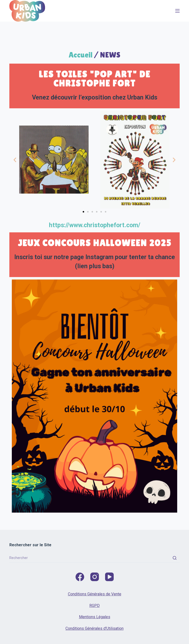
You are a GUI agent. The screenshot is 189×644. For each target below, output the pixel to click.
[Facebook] (80, 577)
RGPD (94, 606)
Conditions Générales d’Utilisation (94, 628)
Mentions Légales (95, 617)
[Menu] (177, 11)
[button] (15, 168)
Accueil (81, 55)
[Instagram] (95, 577)
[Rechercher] (175, 558)
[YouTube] (109, 577)
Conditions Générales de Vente (95, 594)
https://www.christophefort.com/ (95, 225)
